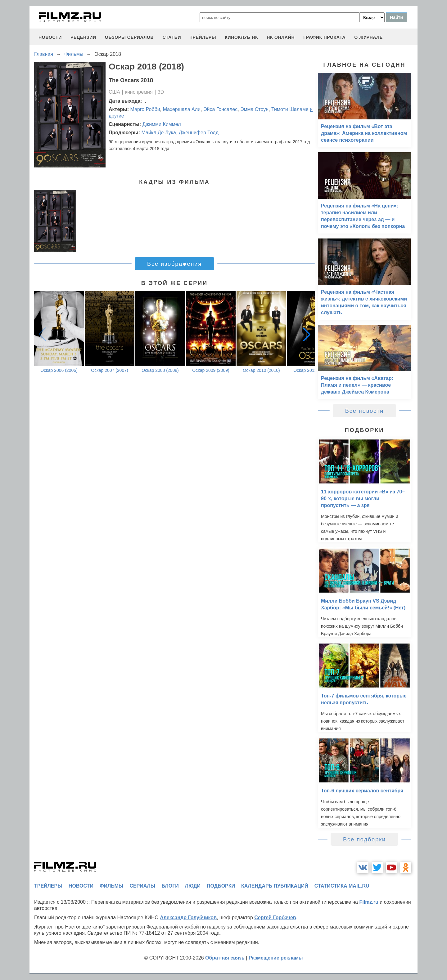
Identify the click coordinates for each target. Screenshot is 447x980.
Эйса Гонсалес (220, 109)
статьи (172, 37)
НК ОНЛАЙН (281, 37)
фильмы (111, 886)
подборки (221, 886)
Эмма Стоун (254, 109)
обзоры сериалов (129, 37)
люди (193, 886)
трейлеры (203, 37)
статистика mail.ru (342, 886)
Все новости (365, 411)
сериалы (142, 886)
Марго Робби (145, 109)
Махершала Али (182, 109)
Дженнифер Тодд (199, 133)
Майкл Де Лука (158, 133)
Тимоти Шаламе (290, 109)
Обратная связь (225, 958)
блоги (170, 886)
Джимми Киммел (162, 124)
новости (50, 37)
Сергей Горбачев (275, 918)
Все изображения (174, 264)
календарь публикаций (275, 886)
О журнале (368, 37)
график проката (324, 37)
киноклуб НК (241, 37)
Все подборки (364, 840)
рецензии (83, 37)
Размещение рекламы (276, 958)
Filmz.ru (369, 902)
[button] (307, 334)
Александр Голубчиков (188, 918)
